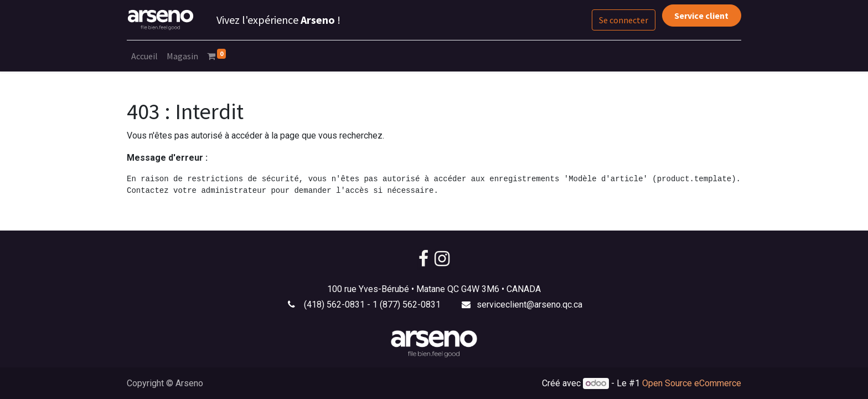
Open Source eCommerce (692, 383)
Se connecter (624, 20)
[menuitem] (144, 56)
